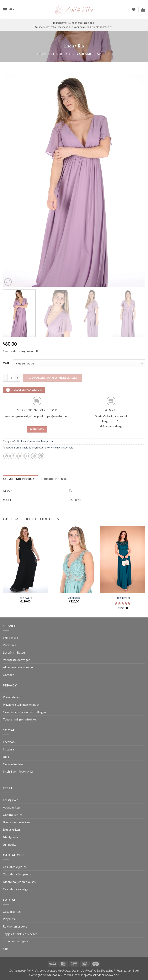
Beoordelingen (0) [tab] (54, 479)
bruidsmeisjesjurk (26, 448)
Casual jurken (12, 911)
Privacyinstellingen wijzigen (21, 704)
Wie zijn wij (10, 638)
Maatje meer (11, 837)
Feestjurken (61, 54)
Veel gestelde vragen (17, 660)
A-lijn (12, 448)
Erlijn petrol (123, 598)
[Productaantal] (11, 378)
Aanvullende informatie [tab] (21, 479)
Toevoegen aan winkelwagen (53, 378)
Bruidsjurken (11, 829)
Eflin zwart (25, 598)
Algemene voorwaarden (19, 667)
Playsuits (9, 919)
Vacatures (10, 645)
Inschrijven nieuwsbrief (18, 771)
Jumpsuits (10, 844)
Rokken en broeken (16, 926)
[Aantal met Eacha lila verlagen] (5, 378)
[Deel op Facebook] (13, 456)
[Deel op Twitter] (20, 456)
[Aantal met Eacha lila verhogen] (18, 378)
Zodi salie (74, 598)
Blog (6, 757)
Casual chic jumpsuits (17, 874)
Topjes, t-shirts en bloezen (20, 934)
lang (63, 448)
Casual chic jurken (15, 867)
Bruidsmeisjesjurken (93, 54)
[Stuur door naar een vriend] (27, 456)
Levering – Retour (14, 652)
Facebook (10, 742)
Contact (8, 675)
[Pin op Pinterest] (34, 456)
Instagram (10, 749)
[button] (10, 10)
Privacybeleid (12, 697)
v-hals (70, 448)
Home (42, 54)
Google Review (13, 764)
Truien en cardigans (16, 941)
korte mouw (53, 448)
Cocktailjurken (13, 815)
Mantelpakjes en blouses (19, 882)
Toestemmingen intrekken (20, 719)
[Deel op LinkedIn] (41, 456)
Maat (6, 363)
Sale (6, 949)
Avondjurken (11, 807)
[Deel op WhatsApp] (6, 456)
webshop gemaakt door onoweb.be (97, 975)
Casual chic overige (16, 889)
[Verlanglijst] (134, 10)
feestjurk (41, 448)
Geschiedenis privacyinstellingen (24, 712)
